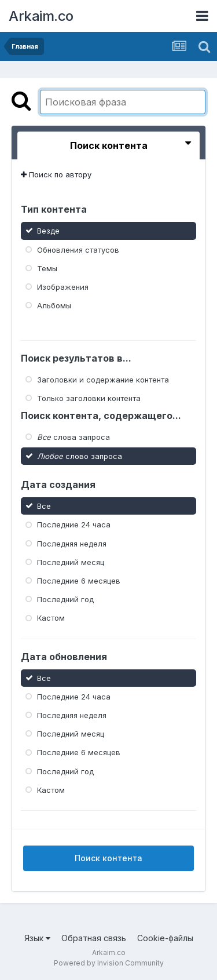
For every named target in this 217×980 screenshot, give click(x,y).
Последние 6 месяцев (79, 581)
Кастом (51, 618)
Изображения (63, 287)
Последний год (65, 599)
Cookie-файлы (165, 938)
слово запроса (80, 456)
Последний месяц (71, 562)
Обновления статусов (78, 249)
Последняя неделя (72, 543)
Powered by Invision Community (109, 963)
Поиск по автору (56, 174)
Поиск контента (108, 858)
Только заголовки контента (89, 398)
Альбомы (54, 305)
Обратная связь (94, 938)
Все (44, 506)
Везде (48, 231)
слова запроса (73, 437)
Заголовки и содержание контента (103, 380)
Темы (47, 268)
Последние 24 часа (74, 524)
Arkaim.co (41, 16)
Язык (37, 938)
